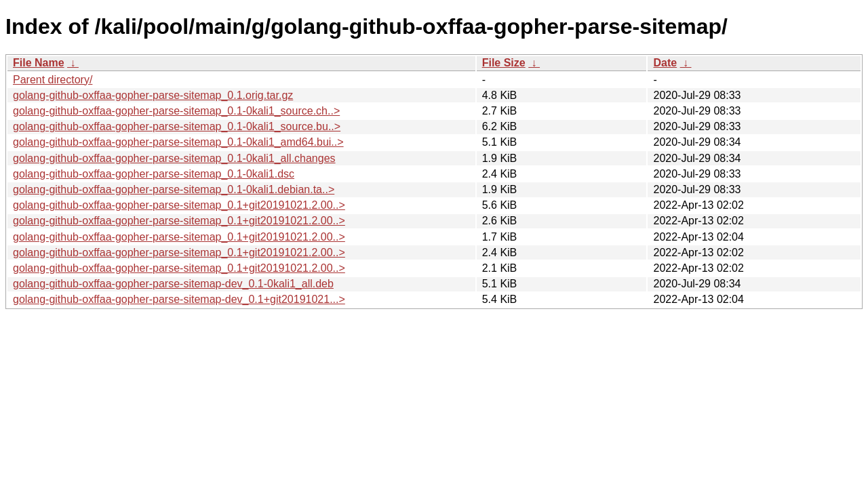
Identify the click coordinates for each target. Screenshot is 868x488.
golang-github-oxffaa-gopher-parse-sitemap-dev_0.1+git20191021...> (179, 299)
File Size (504, 63)
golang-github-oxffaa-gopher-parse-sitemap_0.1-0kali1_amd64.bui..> (178, 142)
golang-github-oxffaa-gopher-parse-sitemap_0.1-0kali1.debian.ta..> (174, 189)
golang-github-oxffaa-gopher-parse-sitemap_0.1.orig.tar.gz (153, 95)
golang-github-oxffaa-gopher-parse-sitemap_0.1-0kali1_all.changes (174, 158)
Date (665, 63)
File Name (39, 63)
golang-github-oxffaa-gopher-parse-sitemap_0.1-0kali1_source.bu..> (177, 126)
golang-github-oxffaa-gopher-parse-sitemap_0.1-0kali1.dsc (154, 174)
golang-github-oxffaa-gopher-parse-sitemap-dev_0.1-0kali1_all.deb (173, 284)
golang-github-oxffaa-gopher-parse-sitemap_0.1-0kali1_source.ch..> (176, 111)
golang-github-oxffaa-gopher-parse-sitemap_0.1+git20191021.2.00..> (179, 205)
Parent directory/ (53, 80)
